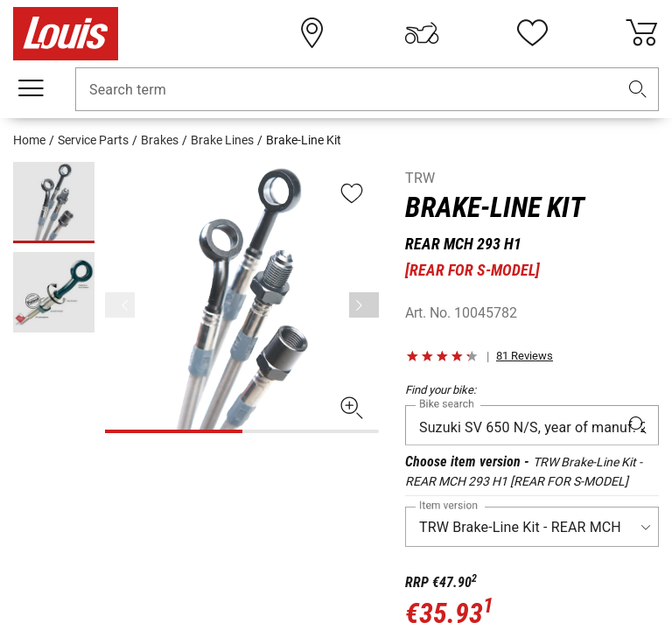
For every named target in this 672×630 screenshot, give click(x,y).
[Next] (364, 305)
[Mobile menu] (31, 88)
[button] (638, 90)
